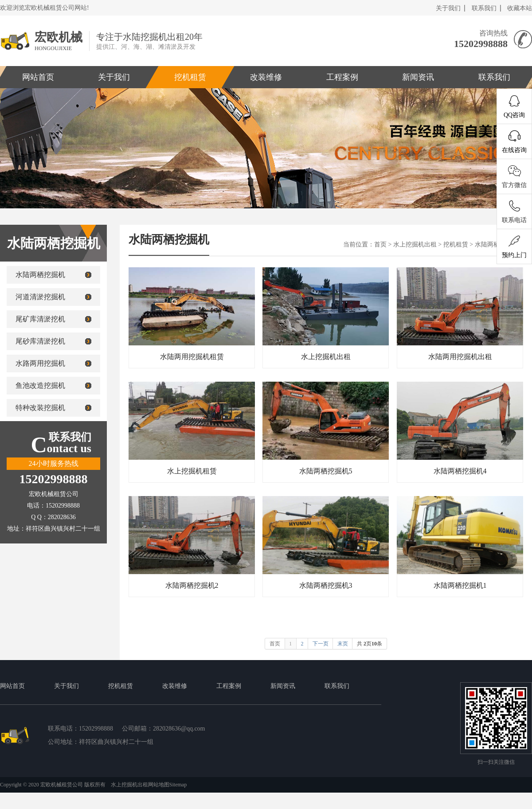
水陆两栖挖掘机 (40, 275)
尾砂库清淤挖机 (40, 341)
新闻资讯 (418, 77)
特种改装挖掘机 (40, 408)
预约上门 (514, 247)
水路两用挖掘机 (40, 363)
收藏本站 (520, 8)
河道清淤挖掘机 (40, 297)
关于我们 (448, 8)
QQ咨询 (514, 107)
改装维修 (266, 77)
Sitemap (178, 785)
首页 (380, 244)
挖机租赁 (190, 77)
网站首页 (12, 686)
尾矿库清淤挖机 (40, 319)
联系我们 (484, 8)
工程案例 (342, 77)
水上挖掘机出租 (415, 244)
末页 (343, 644)
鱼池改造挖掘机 (40, 385)
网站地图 (159, 785)
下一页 (321, 644)
